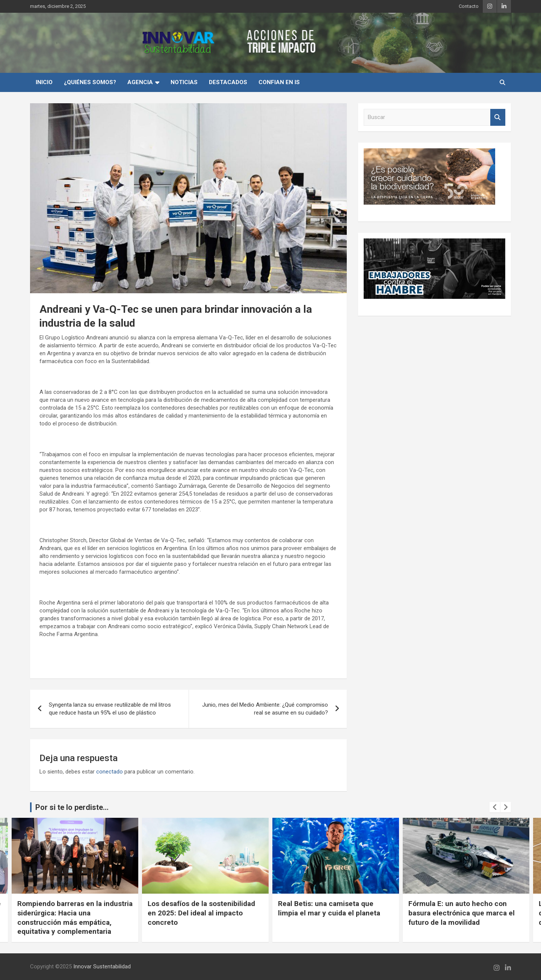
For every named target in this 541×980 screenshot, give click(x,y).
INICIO (44, 82)
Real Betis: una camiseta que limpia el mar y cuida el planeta (329, 908)
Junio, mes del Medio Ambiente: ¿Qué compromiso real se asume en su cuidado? (265, 709)
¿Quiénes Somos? (90, 82)
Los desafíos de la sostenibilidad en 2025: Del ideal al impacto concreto (201, 913)
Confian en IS (279, 82)
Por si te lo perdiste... (72, 807)
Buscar (498, 117)
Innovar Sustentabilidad (102, 966)
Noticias (184, 82)
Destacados (228, 82)
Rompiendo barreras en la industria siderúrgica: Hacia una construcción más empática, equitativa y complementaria (75, 917)
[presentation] (495, 807)
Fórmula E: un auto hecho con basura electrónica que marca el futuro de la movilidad (462, 913)
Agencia (140, 82)
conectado (110, 772)
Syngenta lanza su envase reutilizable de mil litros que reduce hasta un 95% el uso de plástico (110, 709)
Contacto (469, 6)
